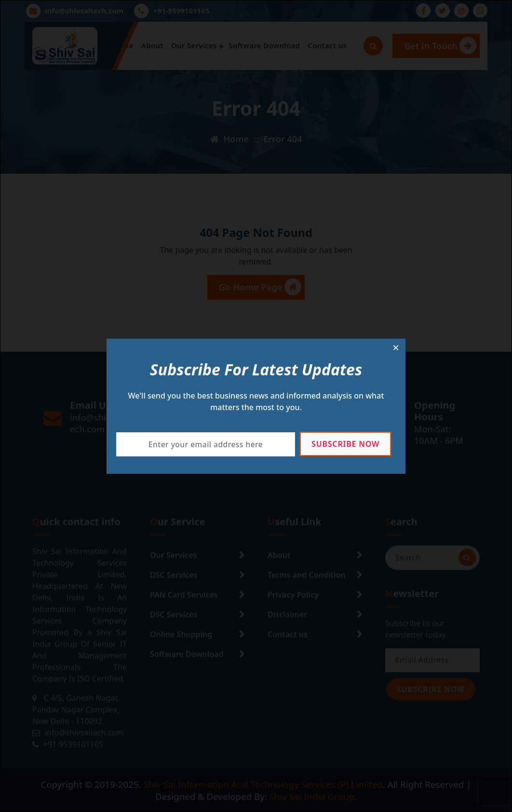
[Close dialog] (396, 348)
